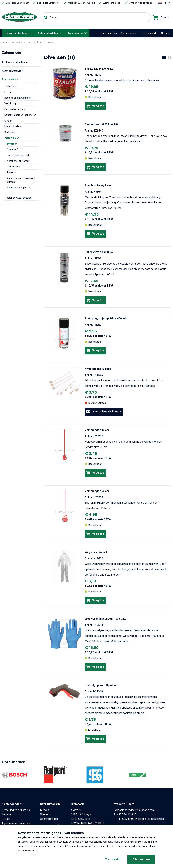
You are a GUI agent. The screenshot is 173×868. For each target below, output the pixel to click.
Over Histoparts (149, 33)
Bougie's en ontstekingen (18, 98)
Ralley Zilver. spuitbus (99, 252)
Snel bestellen (109, 33)
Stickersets (10, 132)
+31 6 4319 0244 (127, 819)
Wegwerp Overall (96, 552)
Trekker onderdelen (16, 33)
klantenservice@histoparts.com (136, 810)
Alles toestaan (141, 859)
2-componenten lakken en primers (21, 180)
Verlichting (10, 103)
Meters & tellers (13, 126)
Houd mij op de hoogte (104, 411)
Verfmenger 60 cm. (97, 491)
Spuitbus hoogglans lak (19, 187)
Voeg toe (95, 106)
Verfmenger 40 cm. (97, 430)
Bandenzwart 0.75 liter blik (102, 124)
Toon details (112, 859)
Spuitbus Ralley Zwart (99, 185)
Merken (45, 810)
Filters (8, 92)
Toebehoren (11, 86)
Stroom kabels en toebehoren (20, 115)
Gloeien (8, 121)
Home (5, 42)
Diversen (12, 144)
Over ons (45, 814)
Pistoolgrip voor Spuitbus (101, 685)
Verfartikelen (36, 42)
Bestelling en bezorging (16, 810)
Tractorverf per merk (18, 155)
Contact (165, 33)
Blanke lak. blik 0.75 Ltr (99, 68)
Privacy (6, 819)
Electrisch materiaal (15, 109)
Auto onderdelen (48, 33)
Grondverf (13, 149)
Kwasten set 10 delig (98, 369)
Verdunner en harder (18, 161)
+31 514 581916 (127, 814)
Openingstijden (49, 819)
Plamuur (12, 172)
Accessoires (75, 33)
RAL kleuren (14, 166)
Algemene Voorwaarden (16, 823)
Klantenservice (129, 33)
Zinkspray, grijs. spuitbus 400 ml (105, 318)
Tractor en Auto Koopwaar (18, 198)
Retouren (7, 814)
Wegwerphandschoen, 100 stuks (106, 619)
